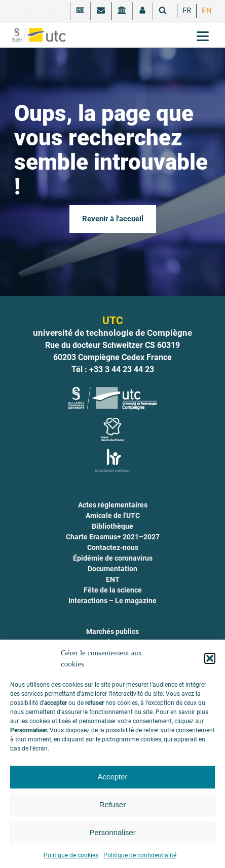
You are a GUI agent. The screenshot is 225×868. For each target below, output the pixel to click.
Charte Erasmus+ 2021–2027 (113, 537)
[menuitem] (187, 11)
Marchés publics (113, 632)
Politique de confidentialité (140, 855)
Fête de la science (113, 590)
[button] (210, 658)
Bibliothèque (113, 526)
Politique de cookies (71, 855)
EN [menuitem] (207, 11)
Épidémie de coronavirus (113, 558)
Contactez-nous (113, 547)
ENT (113, 579)
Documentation (113, 569)
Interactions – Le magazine (113, 601)
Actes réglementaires (113, 505)
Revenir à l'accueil (113, 219)
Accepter (112, 777)
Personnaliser (113, 832)
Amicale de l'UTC (113, 516)
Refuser (113, 804)
